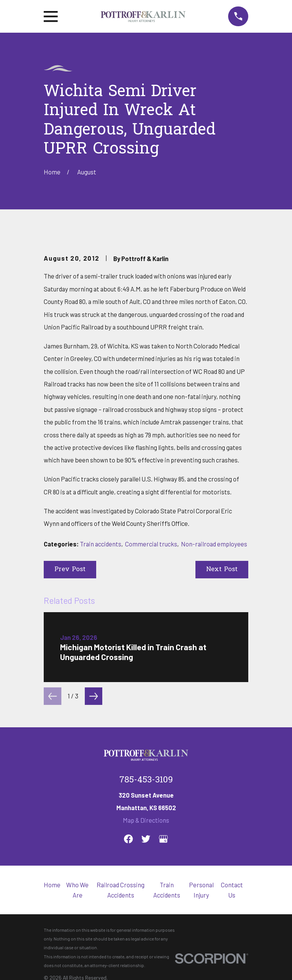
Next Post (222, 570)
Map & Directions (146, 820)
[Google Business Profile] (163, 839)
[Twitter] (146, 839)
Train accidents (101, 544)
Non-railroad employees (214, 544)
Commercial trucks (151, 544)
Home (52, 885)
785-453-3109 (146, 780)
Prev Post (70, 570)
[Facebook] (128, 839)
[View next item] (94, 696)
